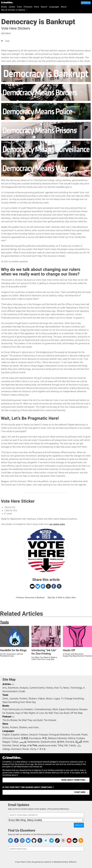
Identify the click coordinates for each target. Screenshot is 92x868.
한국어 (61, 742)
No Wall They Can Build (57, 713)
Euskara (80, 738)
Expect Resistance (69, 709)
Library (12, 7)
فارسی (23, 742)
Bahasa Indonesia (57, 738)
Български (35, 738)
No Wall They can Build (31, 720)
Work (55, 709)
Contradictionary (43, 709)
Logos (57, 699)
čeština (71, 738)
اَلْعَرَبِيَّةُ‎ (79, 742)
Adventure (13, 688)
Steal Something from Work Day (19, 702)
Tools (19, 7)
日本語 (25, 738)
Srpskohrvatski (48, 742)
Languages (54, 7)
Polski (84, 735)
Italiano (24, 735)
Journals (14, 699)
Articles (7, 684)
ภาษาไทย (32, 745)
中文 (45, 738)
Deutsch (34, 735)
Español (15, 735)
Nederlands (34, 742)
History (49, 688)
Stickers (33, 699)
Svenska (7, 745)
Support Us (86, 3)
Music (49, 699)
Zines (5, 699)
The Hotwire (50, 720)
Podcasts (28, 7)
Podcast (7, 717)
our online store (57, 524)
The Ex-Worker (10, 720)
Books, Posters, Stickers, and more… (21, 727)
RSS (13, 684)
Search (44, 7)
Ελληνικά (7, 738)
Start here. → (81, 792)
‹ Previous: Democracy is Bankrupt (30, 598)
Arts (5, 688)
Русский (76, 735)
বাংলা (86, 742)
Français (43, 735)
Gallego (6, 749)
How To (58, 688)
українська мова (47, 745)
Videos (41, 699)
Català (72, 745)
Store (37, 7)
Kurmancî (16, 749)
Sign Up (79, 825)
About (64, 7)
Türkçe (15, 742)
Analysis (24, 688)
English (6, 735)
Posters (23, 699)
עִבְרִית (23, 745)
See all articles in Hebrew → (14, 10)
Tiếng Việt (63, 745)
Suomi (17, 738)
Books (4, 7)
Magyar (6, 742)
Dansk (16, 745)
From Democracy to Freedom (18, 709)
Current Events (37, 688)
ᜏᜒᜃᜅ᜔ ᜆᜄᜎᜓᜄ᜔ (38, 749)
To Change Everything (72, 699)
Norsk (26, 749)
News (66, 688)
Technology (76, 688)
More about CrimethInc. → (75, 780)
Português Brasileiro (60, 735)
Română (70, 742)
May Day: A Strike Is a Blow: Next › (62, 598)
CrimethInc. (7, 2)
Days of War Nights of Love (30, 713)
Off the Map (76, 713)
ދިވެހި (79, 745)
